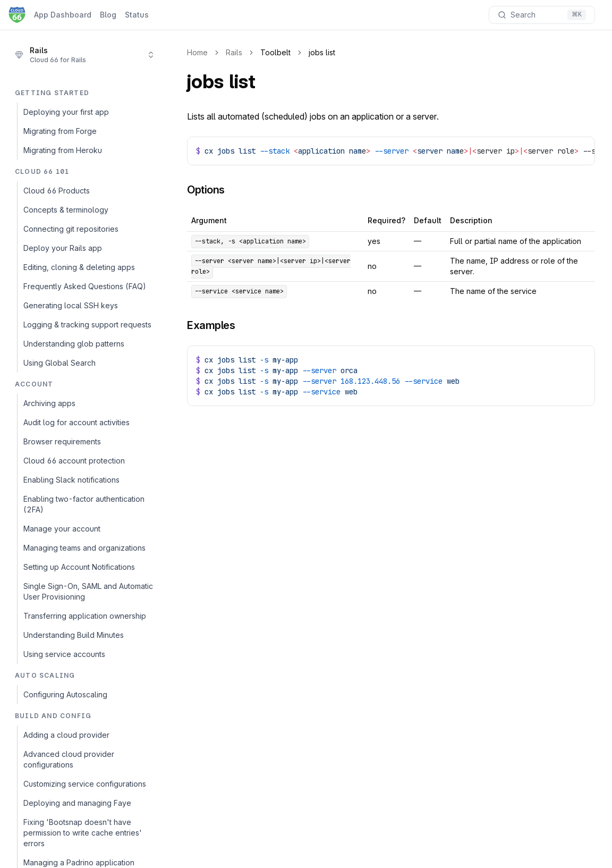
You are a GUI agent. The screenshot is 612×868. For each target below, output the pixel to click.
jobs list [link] (322, 52)
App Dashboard (63, 15)
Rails (234, 52)
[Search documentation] (542, 15)
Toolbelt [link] (275, 52)
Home (197, 52)
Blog (108, 15)
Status (137, 15)
